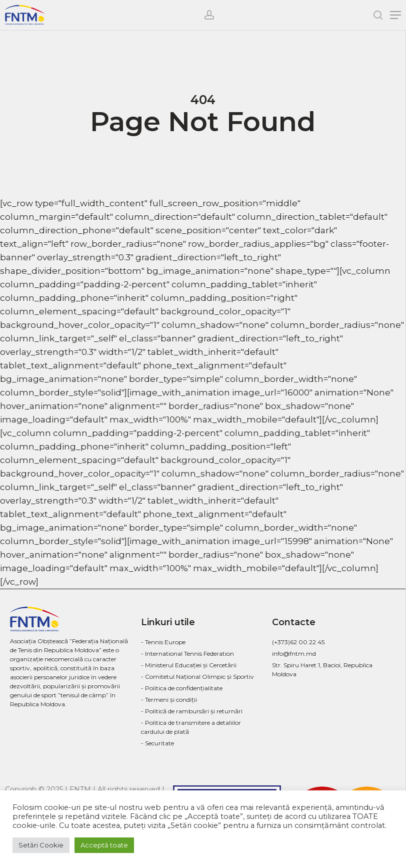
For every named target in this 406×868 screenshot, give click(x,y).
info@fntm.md (294, 654)
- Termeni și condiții (169, 700)
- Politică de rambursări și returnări (192, 711)
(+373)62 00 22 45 (298, 642)
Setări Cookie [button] (41, 845)
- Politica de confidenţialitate (182, 688)
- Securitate (157, 743)
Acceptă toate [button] (104, 845)
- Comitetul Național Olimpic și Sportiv (197, 677)
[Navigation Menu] (395, 15)
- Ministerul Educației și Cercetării (189, 665)
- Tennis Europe (163, 642)
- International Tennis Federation (187, 654)
